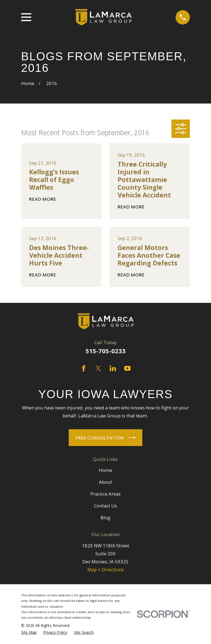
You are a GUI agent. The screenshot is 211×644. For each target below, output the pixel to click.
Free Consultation (105, 438)
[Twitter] (98, 368)
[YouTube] (127, 368)
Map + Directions (105, 570)
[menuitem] (29, 632)
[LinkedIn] (113, 368)
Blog (105, 517)
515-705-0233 (105, 351)
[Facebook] (84, 368)
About (105, 482)
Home (105, 470)
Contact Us (105, 506)
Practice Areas (105, 494)
